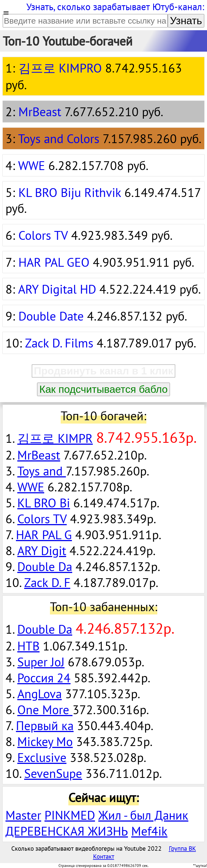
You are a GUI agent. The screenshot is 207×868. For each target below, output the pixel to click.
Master (23, 815)
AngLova (40, 694)
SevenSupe (53, 773)
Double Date (51, 316)
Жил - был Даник (143, 815)
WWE (32, 165)
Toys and (42, 471)
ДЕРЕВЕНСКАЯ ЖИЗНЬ (67, 831)
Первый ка (45, 725)
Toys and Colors (59, 138)
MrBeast (40, 112)
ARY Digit (42, 550)
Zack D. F (47, 582)
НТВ (28, 646)
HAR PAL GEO (54, 262)
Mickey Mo (45, 741)
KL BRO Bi (44, 503)
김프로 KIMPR (55, 438)
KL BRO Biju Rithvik (70, 192)
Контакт (104, 856)
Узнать (186, 21)
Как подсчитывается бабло (104, 389)
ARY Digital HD (57, 289)
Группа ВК (182, 848)
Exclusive (42, 757)
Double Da (45, 566)
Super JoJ (41, 662)
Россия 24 (44, 678)
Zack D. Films (59, 343)
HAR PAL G (44, 535)
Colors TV (43, 235)
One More (45, 710)
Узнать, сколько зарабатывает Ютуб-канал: (115, 7)
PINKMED (70, 815)
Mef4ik (149, 831)
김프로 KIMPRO (60, 68)
